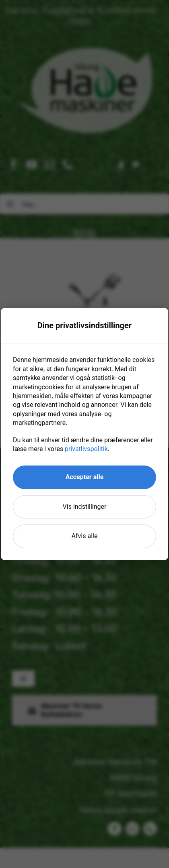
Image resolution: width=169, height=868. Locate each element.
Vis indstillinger (85, 507)
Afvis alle (85, 536)
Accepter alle (85, 477)
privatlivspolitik (86, 449)
